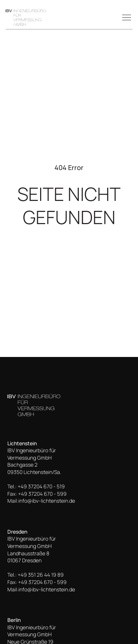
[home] (26, 17)
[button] (125, 17)
